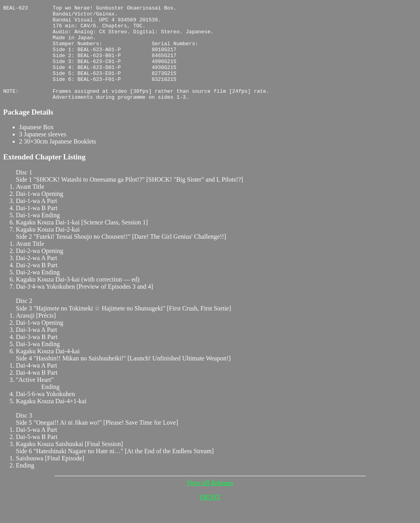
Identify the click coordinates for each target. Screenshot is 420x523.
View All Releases (210, 502)
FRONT (210, 516)
